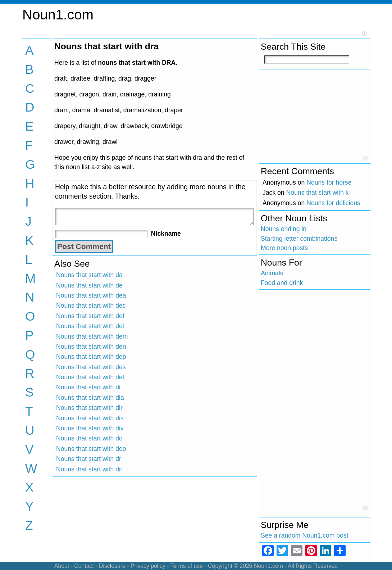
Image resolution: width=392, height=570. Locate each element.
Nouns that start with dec (91, 306)
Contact (84, 566)
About (62, 566)
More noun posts (284, 248)
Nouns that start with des (91, 367)
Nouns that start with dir (89, 408)
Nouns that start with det (90, 377)
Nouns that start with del (90, 326)
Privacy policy (148, 566)
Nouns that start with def (90, 316)
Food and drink (282, 283)
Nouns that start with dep (91, 357)
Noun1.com (58, 15)
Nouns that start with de (89, 285)
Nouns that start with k (318, 193)
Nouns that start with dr (89, 459)
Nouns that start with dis (90, 418)
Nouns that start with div (90, 428)
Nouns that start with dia (90, 398)
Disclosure (112, 566)
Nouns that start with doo (91, 449)
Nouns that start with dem (92, 336)
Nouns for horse (329, 182)
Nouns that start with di (88, 387)
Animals (272, 273)
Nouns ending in (284, 229)
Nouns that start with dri (89, 469)
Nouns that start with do (89, 438)
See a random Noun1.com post (305, 535)
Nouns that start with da (89, 275)
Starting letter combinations (299, 239)
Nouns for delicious (333, 203)
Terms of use (186, 566)
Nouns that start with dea (91, 295)
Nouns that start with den (91, 347)
